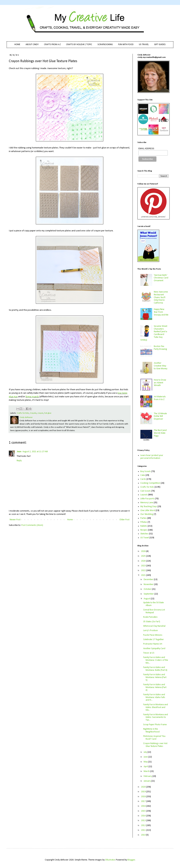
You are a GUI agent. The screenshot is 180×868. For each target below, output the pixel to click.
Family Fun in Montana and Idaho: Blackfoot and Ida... (156, 707)
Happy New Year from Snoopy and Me (161, 312)
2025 (144, 556)
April (146, 767)
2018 (144, 797)
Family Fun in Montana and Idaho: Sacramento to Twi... (156, 717)
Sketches (144, 534)
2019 (144, 792)
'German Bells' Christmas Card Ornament (161, 278)
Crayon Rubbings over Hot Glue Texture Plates (155, 745)
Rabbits (144, 526)
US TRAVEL (144, 45)
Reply (19, 461)
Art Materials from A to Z (160, 398)
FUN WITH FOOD (126, 45)
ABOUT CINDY (32, 45)
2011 (144, 830)
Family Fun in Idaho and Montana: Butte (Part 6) (155, 669)
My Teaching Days (149, 507)
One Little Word (148, 510)
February (148, 776)
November (149, 584)
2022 (144, 570)
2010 (144, 835)
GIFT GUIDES (160, 45)
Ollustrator (110, 860)
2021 (144, 575)
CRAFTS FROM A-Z (52, 45)
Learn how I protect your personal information (152, 457)
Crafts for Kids (23, 413)
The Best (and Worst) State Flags (160, 433)
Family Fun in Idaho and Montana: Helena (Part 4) (155, 687)
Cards (143, 479)
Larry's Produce (150, 631)
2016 (144, 806)
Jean (19, 452)
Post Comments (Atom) (32, 525)
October (148, 589)
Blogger (131, 860)
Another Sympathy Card (154, 649)
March (147, 771)
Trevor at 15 (149, 653)
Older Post (124, 520)
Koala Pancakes (150, 617)
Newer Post (15, 520)
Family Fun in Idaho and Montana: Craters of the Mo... (156, 660)
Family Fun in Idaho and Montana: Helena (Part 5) (155, 677)
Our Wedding (147, 514)
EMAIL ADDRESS (146, 149)
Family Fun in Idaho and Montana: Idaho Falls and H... (154, 697)
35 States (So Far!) (152, 622)
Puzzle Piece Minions (153, 635)
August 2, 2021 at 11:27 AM (35, 452)
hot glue (48, 413)
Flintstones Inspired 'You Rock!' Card (154, 738)
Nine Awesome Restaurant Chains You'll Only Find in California (161, 297)
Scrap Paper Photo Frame (155, 725)
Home (70, 520)
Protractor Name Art (153, 644)
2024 (144, 561)
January (147, 781)
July (146, 752)
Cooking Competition (150, 483)
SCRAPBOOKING (105, 45)
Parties (144, 518)
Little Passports (147, 499)
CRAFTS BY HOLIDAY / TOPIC (79, 45)
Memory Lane (147, 503)
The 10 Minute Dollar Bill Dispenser (160, 416)
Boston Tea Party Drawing (160, 348)
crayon (40, 413)
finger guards (32, 397)
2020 (144, 787)
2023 (144, 566)
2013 (144, 821)
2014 (144, 816)
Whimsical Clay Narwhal (154, 626)
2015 (144, 811)
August (147, 599)
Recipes (144, 530)
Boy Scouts (146, 471)
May (146, 762)
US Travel (145, 538)
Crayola (33, 413)
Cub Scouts (146, 491)
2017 (144, 801)
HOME (17, 45)
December (149, 580)
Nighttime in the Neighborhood (151, 730)
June (146, 757)
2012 (144, 825)
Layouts (144, 495)
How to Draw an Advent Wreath (160, 383)
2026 (144, 551)
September (149, 594)
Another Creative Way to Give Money (161, 366)
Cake (143, 475)
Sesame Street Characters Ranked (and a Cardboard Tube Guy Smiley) (154, 333)
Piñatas (144, 522)
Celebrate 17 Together (153, 640)
